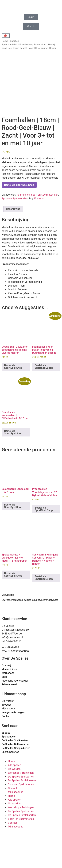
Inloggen (7, 705)
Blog (4, 677)
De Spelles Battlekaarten (22, 780)
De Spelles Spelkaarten (21, 777)
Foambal (39, 199)
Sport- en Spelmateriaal (15, 199)
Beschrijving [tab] (13, 209)
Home (5, 41)
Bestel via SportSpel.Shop (19, 185)
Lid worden (8, 701)
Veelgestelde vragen (13, 712)
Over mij (6, 665)
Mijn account (9, 709)
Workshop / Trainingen (21, 773)
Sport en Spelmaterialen (45, 195)
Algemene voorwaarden (15, 681)
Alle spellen (15, 765)
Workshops (8, 673)
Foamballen (25, 45)
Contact (6, 716)
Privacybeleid (9, 685)
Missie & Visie (10, 669)
